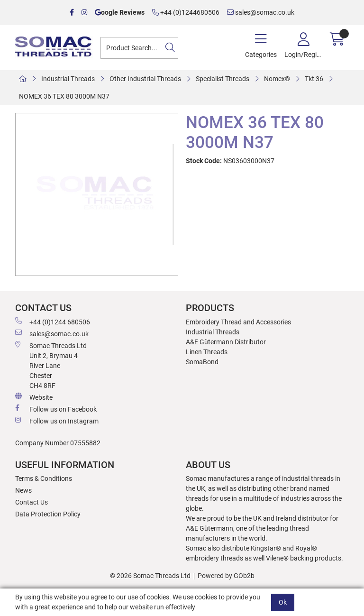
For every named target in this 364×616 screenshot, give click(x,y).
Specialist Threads (223, 79)
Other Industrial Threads (145, 79)
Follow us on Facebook (56, 409)
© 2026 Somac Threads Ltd (150, 576)
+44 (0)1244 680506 (53, 322)
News (23, 490)
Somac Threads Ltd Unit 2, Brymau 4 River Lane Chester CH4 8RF (51, 365)
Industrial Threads (68, 79)
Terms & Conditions (44, 478)
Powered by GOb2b (226, 576)
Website (34, 397)
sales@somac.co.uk (261, 12)
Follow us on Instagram (57, 421)
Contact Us (32, 502)
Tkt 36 (314, 79)
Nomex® (277, 79)
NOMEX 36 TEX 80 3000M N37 (64, 96)
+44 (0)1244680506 (186, 12)
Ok (283, 602)
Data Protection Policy (48, 514)
